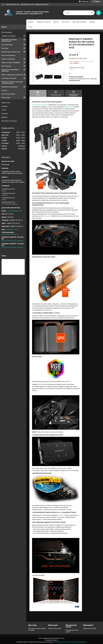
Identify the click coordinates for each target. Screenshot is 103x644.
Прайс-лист (6, 103)
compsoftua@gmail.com (14, 211)
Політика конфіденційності (79, 642)
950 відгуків (85, 1)
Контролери (6, 98)
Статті (30, 27)
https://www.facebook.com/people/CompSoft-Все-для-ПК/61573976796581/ (13, 241)
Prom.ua (62, 638)
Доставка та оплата (80, 22)
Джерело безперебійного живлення (11, 70)
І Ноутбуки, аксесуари (9, 78)
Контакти (65, 22)
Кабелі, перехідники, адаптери (12, 75)
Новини (92, 22)
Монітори (5, 48)
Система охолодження (40, 105)
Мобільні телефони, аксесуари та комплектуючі (12, 83)
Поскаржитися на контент (61, 642)
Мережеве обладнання (10, 87)
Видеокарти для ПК (90, 628)
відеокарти (47, 216)
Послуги (4, 90)
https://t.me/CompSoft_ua (10, 234)
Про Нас (56, 22)
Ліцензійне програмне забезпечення (9, 40)
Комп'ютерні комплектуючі (11, 52)
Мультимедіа (6, 66)
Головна (31, 22)
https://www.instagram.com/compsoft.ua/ (13, 247)
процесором (68, 107)
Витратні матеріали (8, 55)
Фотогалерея (7, 32)
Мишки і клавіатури (8, 59)
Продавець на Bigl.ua (51, 640)
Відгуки (5, 117)
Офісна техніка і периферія (11, 63)
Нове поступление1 (8, 94)
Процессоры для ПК (55, 628)
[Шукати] (92, 13)
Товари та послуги (43, 22)
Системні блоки (7, 45)
